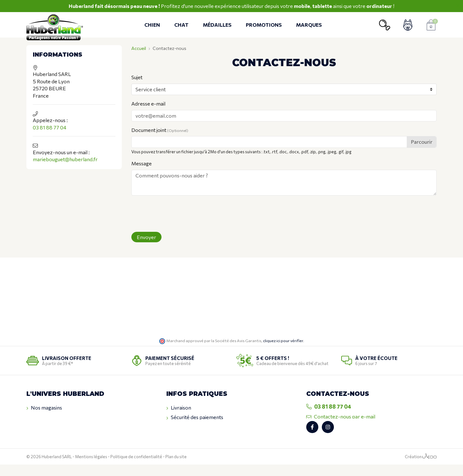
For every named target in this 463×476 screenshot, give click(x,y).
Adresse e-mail (148, 103)
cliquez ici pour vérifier (283, 341)
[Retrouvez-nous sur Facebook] (312, 438)
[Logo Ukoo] (429, 468)
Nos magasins (44, 408)
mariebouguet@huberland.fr (65, 159)
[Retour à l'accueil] (57, 25)
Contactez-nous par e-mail (341, 416)
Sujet (137, 77)
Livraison (179, 408)
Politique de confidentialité (136, 468)
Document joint (160, 130)
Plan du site (176, 468)
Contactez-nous (47, 417)
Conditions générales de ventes (204, 427)
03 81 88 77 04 (50, 127)
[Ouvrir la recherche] (385, 25)
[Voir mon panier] (431, 25)
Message (142, 163)
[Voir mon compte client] (408, 25)
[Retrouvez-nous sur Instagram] (328, 438)
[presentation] (180, 214)
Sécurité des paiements (195, 417)
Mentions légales (91, 468)
